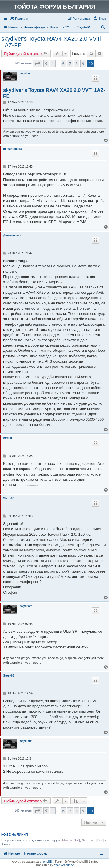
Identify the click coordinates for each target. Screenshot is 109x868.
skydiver (26, 73)
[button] (37, 64)
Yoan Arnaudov (64, 865)
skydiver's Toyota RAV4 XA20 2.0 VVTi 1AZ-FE (51, 42)
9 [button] (83, 64)
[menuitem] (19, 19)
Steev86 (9, 498)
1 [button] (53, 64)
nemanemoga (12, 149)
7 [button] (70, 64)
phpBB (48, 862)
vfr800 (7, 438)
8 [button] (77, 64)
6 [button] (64, 64)
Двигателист (12, 235)
